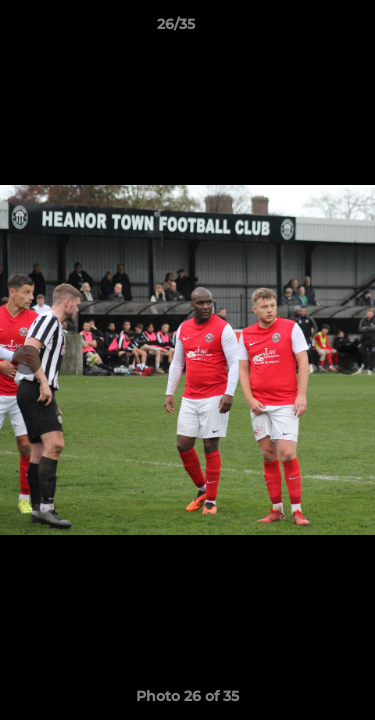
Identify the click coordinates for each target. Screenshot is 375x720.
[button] (303, 29)
